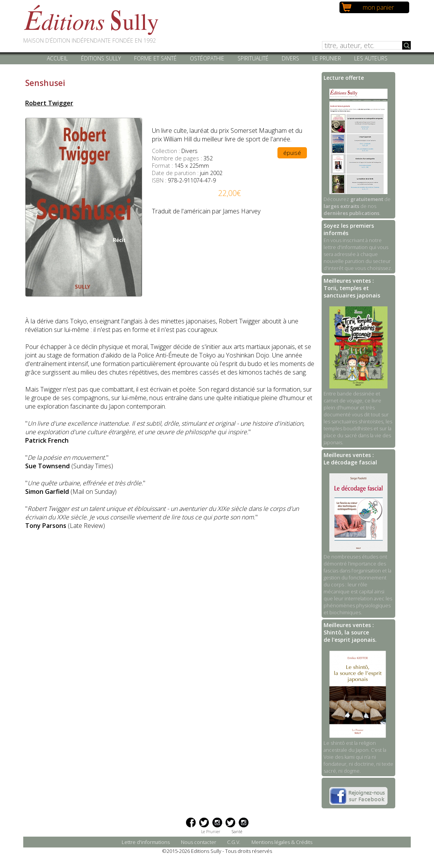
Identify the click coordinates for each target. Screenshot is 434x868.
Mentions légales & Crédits (282, 842)
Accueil (57, 58)
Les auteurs (371, 58)
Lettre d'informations (146, 842)
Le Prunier (327, 58)
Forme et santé (155, 58)
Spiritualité (253, 58)
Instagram (217, 822)
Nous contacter (199, 842)
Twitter (204, 822)
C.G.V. (234, 842)
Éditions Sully (101, 58)
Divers (290, 58)
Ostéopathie (207, 58)
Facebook (191, 822)
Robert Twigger (49, 103)
